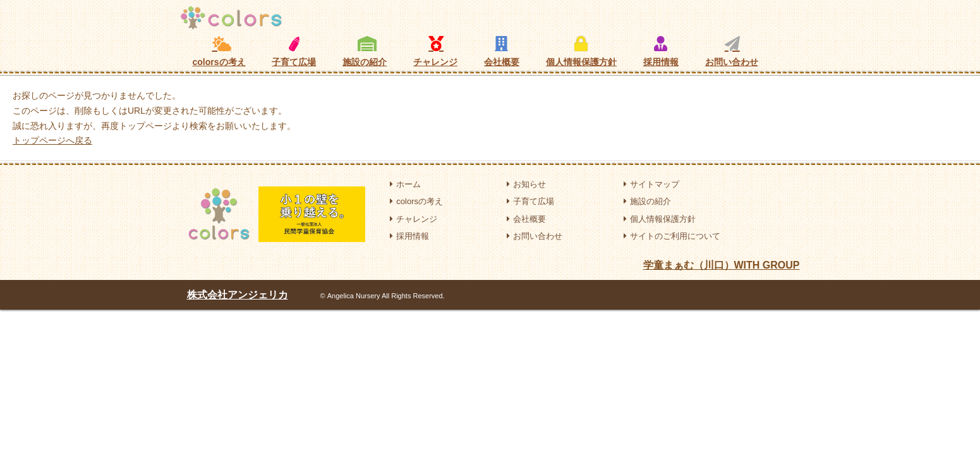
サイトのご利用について (672, 236)
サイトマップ (651, 184)
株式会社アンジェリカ (238, 295)
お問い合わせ (732, 51)
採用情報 (661, 51)
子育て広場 (294, 52)
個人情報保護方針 (581, 51)
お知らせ (526, 184)
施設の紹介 (365, 51)
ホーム (405, 184)
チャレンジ (435, 51)
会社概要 (502, 51)
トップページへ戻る (52, 140)
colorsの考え (219, 51)
